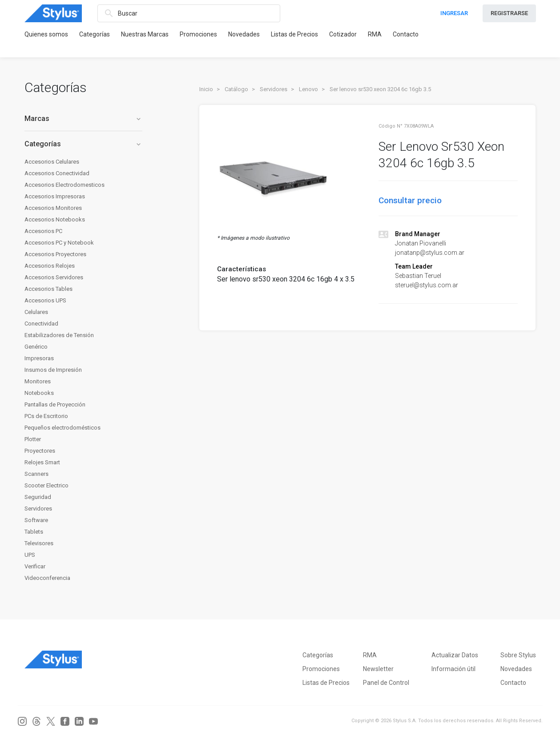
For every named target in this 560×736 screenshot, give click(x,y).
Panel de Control (386, 683)
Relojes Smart (42, 462)
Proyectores (40, 451)
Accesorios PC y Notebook (59, 243)
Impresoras (39, 358)
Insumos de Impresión (53, 370)
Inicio (206, 89)
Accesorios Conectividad (57, 173)
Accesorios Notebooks (55, 219)
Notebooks (39, 393)
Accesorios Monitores (53, 208)
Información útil (453, 669)
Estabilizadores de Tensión (59, 335)
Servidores (38, 509)
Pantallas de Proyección (55, 404)
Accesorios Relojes (50, 266)
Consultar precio (410, 200)
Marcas (83, 119)
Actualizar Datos (455, 655)
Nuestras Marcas (145, 34)
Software (36, 520)
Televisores (39, 543)
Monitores (38, 381)
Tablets (34, 532)
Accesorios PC (43, 231)
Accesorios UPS (45, 300)
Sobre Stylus (518, 655)
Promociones (198, 34)
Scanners (36, 474)
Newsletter (378, 669)
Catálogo (236, 89)
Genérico (36, 347)
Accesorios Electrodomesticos (64, 185)
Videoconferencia (47, 578)
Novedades (244, 34)
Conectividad (41, 324)
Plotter (33, 439)
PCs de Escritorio (46, 416)
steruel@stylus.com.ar (427, 285)
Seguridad (38, 497)
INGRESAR (454, 13)
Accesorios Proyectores (55, 254)
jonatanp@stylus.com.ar (430, 253)
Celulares (36, 312)
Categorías (95, 34)
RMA (375, 34)
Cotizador (343, 34)
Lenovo (308, 89)
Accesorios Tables (48, 289)
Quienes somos (46, 34)
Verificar (35, 566)
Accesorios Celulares (52, 162)
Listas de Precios (294, 34)
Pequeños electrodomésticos (62, 428)
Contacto (406, 34)
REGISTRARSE (509, 13)
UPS (30, 555)
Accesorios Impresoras (55, 196)
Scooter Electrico (46, 485)
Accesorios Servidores (54, 277)
